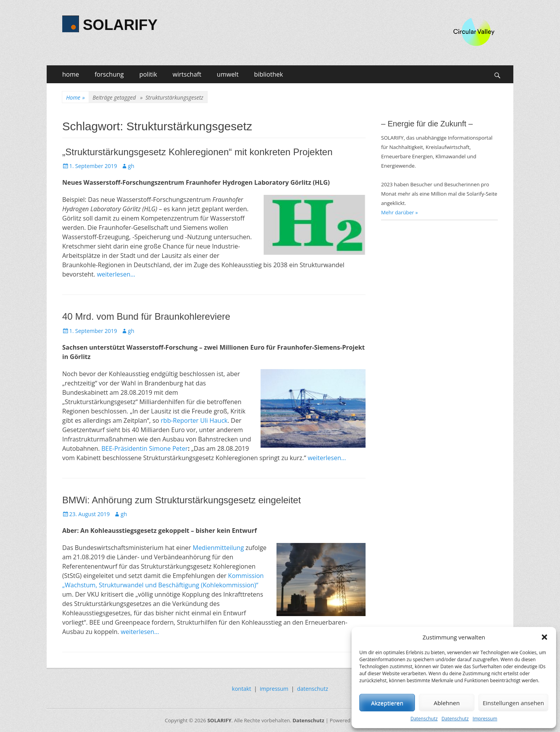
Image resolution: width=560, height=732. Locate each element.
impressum (274, 689)
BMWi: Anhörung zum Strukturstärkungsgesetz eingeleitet (182, 500)
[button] (544, 637)
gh (131, 166)
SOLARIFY (120, 25)
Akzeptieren (387, 703)
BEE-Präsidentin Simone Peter (145, 448)
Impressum (485, 719)
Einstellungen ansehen (513, 703)
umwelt (228, 74)
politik (148, 74)
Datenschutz (424, 719)
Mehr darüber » (400, 212)
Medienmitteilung (218, 548)
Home (75, 97)
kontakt (241, 689)
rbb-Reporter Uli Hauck (194, 420)
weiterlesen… (116, 274)
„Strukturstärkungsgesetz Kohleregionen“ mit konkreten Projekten (197, 152)
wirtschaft (187, 74)
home (71, 74)
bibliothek (268, 74)
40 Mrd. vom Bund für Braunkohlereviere (146, 316)
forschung (109, 74)
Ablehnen (447, 703)
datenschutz (313, 689)
